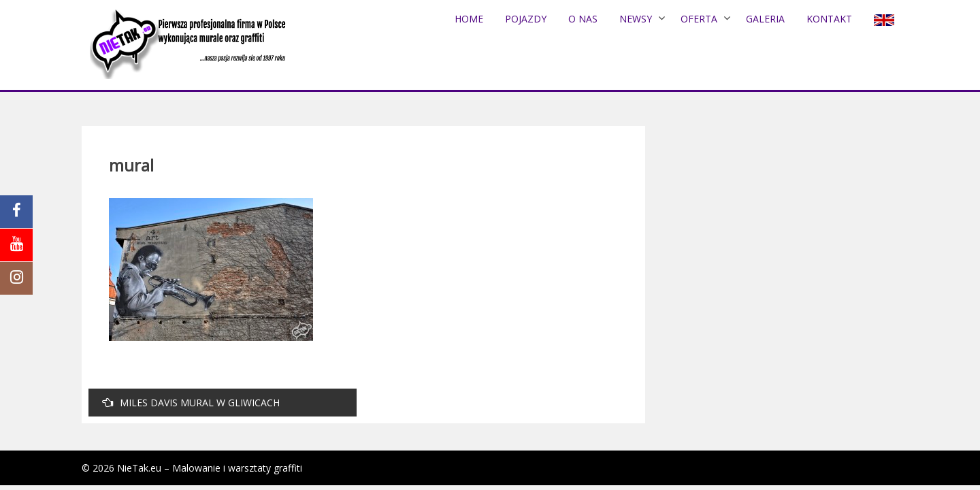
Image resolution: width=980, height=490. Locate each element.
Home (469, 19)
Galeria (765, 19)
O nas (583, 19)
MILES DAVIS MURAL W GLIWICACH (191, 403)
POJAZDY (526, 19)
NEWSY (636, 19)
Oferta (699, 19)
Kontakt (829, 19)
